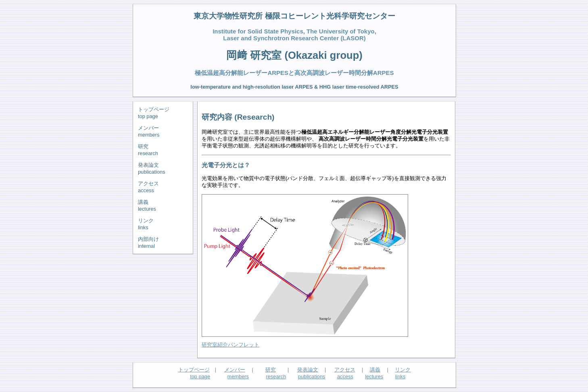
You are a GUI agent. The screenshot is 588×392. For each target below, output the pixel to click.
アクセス (345, 370)
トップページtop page (154, 113)
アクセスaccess (148, 187)
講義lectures (147, 205)
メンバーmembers (149, 131)
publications (312, 376)
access (345, 376)
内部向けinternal (148, 243)
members (238, 376)
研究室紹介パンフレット (230, 345)
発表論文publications (152, 168)
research (276, 376)
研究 (271, 370)
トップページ (194, 370)
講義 (375, 370)
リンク (403, 370)
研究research (148, 150)
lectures (374, 376)
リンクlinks (146, 224)
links (400, 376)
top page (200, 376)
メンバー (235, 370)
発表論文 (308, 370)
